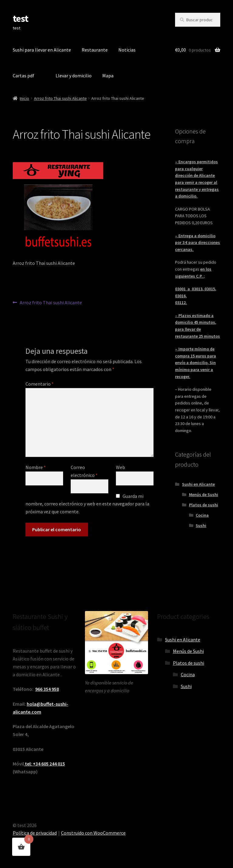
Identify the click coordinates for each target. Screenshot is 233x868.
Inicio (24, 98)
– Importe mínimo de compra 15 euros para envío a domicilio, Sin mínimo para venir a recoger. (196, 363)
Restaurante (95, 50)
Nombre (36, 467)
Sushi (201, 525)
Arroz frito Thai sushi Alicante (60, 98)
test (20, 19)
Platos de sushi (204, 505)
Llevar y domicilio (74, 76)
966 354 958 (47, 689)
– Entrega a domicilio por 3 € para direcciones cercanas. (198, 243)
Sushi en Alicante (198, 484)
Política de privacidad (35, 833)
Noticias (127, 50)
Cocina (202, 515)
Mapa (108, 76)
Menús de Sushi (204, 495)
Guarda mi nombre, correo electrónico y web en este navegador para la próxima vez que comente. (87, 504)
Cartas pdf (24, 76)
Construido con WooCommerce (93, 833)
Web (120, 467)
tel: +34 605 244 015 (44, 764)
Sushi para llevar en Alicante (42, 50)
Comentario (40, 384)
